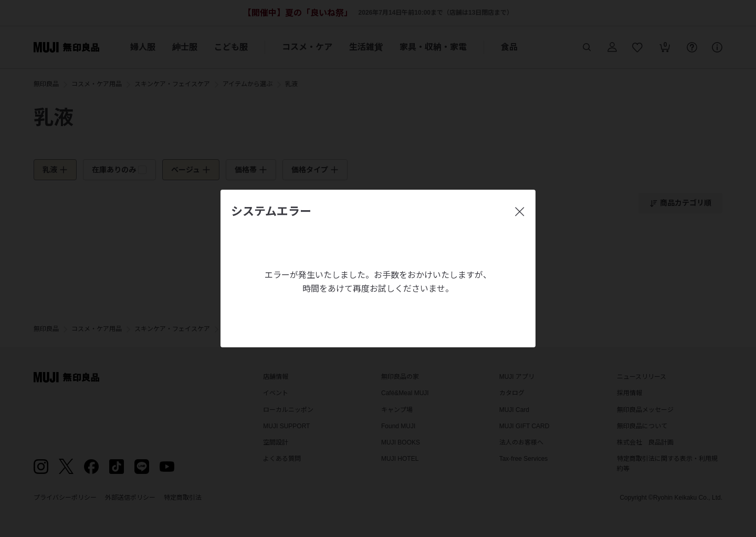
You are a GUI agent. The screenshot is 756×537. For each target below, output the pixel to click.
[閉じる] (520, 212)
